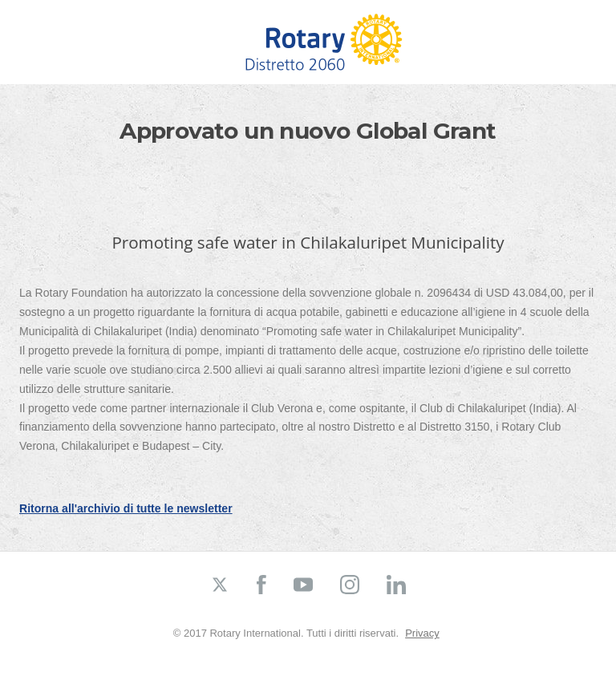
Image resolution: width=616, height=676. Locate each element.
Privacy (422, 633)
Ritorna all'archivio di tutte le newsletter (126, 508)
